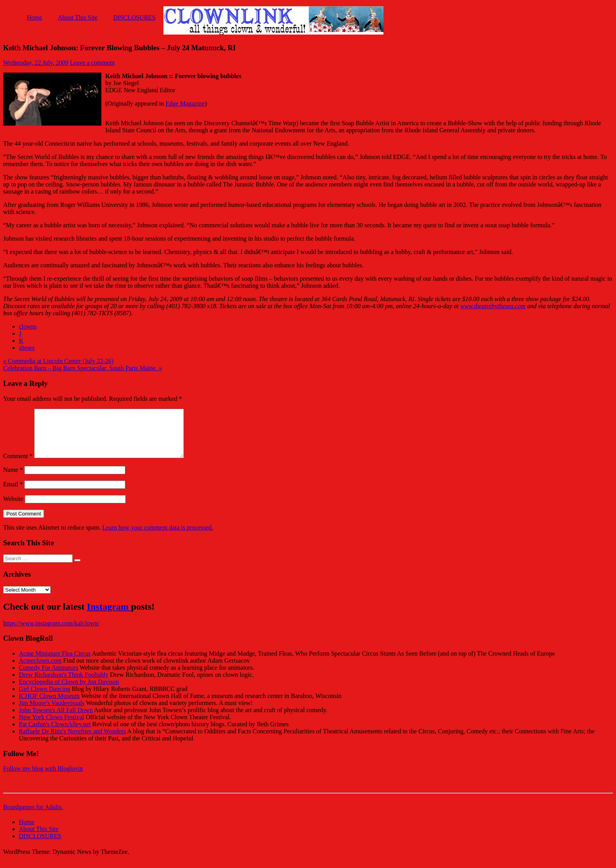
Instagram (109, 616)
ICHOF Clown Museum (49, 705)
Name (13, 479)
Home (34, 17)
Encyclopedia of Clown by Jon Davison (69, 691)
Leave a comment (92, 63)
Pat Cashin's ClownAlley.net (55, 734)
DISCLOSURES (134, 17)
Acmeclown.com (40, 670)
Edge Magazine (185, 103)
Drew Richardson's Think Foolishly (64, 684)
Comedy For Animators (49, 677)
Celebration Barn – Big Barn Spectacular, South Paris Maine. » (82, 368)
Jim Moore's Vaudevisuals (52, 712)
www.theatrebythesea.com (493, 306)
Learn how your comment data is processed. (158, 537)
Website (13, 508)
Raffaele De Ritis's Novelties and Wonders (72, 741)
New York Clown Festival (51, 726)
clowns (28, 326)
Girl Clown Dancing (45, 698)
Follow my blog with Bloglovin (43, 778)
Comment (18, 465)
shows (27, 348)
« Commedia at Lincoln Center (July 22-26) (58, 361)
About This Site (78, 17)
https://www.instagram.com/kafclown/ (51, 633)
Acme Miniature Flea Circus (55, 663)
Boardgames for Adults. (33, 816)
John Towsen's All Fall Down (56, 719)
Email (13, 494)
